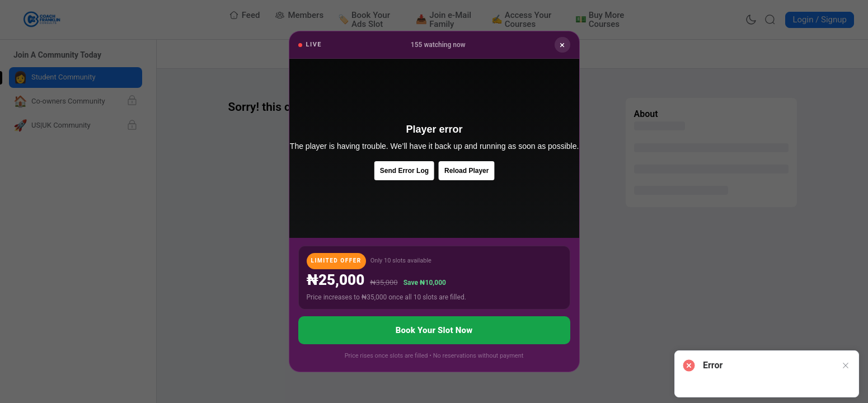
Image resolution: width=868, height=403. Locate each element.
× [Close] (562, 45)
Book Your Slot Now (434, 330)
